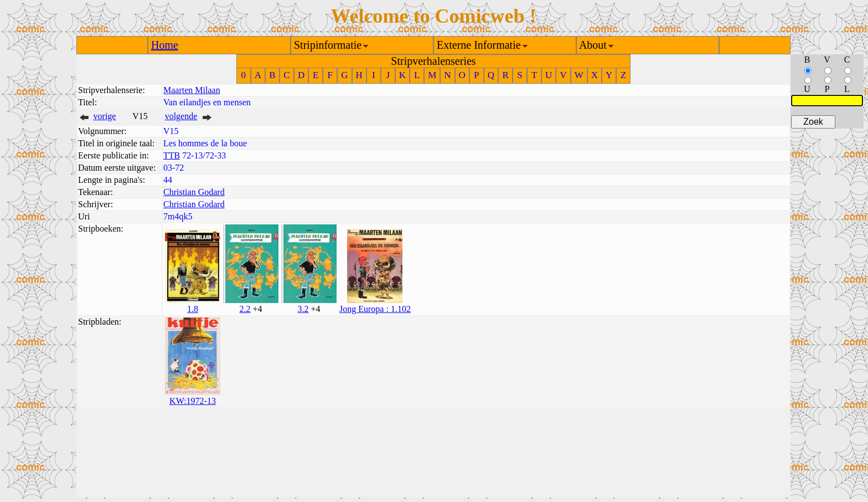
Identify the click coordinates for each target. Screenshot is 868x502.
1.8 (193, 309)
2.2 (245, 309)
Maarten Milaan (192, 90)
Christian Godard (194, 192)
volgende (181, 116)
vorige (105, 116)
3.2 (303, 309)
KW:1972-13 (193, 401)
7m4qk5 (178, 216)
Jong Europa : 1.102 (375, 309)
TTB (172, 155)
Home (165, 45)
